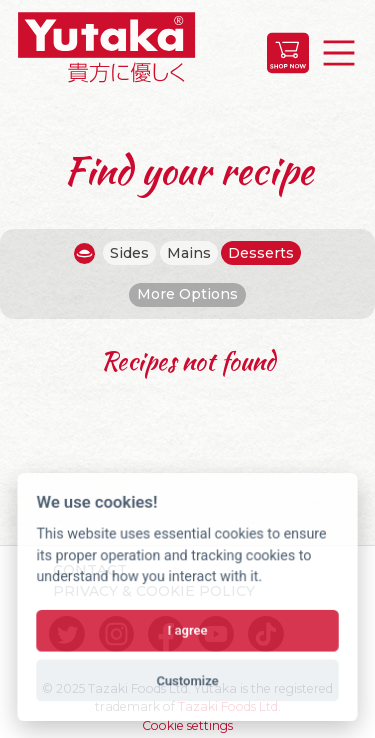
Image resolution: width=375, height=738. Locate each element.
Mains (189, 253)
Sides (129, 253)
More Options (187, 294)
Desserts (261, 253)
